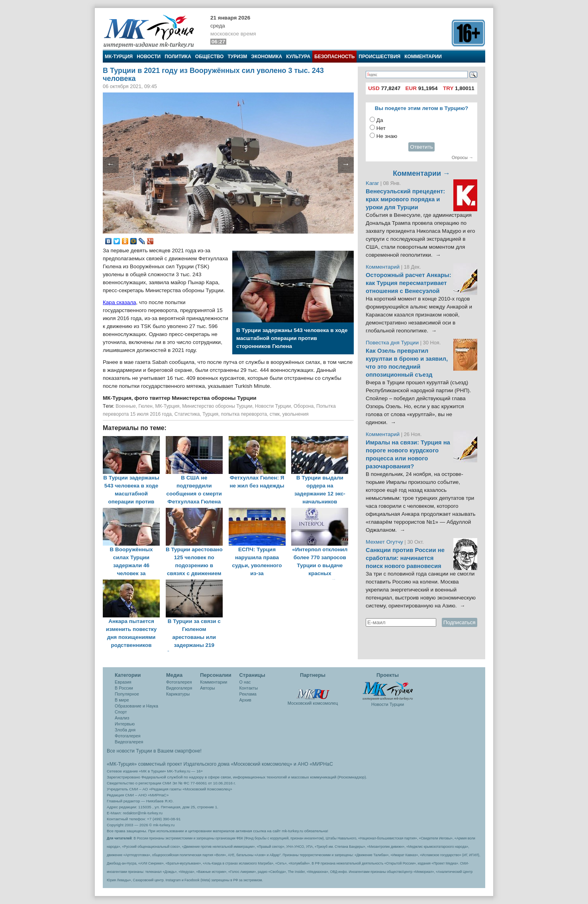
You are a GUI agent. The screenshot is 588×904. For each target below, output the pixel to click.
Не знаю (387, 136)
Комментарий (383, 267)
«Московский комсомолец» (261, 764)
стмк (275, 414)
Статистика (187, 414)
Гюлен (145, 406)
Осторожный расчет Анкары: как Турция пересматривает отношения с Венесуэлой (409, 283)
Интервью (125, 724)
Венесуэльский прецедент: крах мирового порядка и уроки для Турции (405, 199)
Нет (381, 128)
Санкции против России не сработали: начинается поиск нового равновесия (405, 558)
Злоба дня (125, 730)
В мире (122, 700)
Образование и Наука (136, 706)
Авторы (207, 688)
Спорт (121, 712)
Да (380, 120)
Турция (210, 414)
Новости (149, 57)
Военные (126, 406)
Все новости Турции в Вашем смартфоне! (154, 751)
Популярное (127, 694)
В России (124, 688)
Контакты (249, 688)
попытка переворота (244, 414)
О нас (245, 682)
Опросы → (463, 157)
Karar (373, 183)
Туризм (237, 57)
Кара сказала (120, 302)
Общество (210, 57)
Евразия (123, 682)
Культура (298, 57)
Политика (178, 57)
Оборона (304, 406)
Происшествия (379, 57)
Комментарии (423, 57)
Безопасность (334, 57)
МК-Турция (119, 57)
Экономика (267, 57)
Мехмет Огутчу (384, 542)
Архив (245, 700)
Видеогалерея (129, 742)
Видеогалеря (179, 688)
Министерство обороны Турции (217, 406)
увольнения (296, 414)
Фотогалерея (128, 736)
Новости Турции (273, 406)
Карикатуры (178, 694)
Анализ (122, 718)
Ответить (421, 147)
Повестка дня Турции (393, 343)
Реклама (248, 694)
